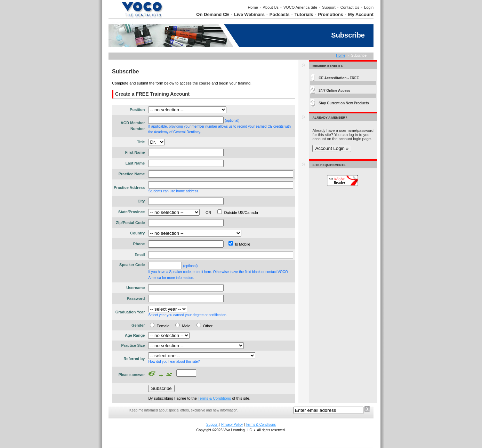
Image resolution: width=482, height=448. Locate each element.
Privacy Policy (232, 425)
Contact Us (350, 7)
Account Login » (332, 148)
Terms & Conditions (214, 398)
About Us (271, 7)
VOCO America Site (300, 7)
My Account (361, 14)
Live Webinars (249, 14)
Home (253, 7)
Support (329, 7)
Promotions (331, 14)
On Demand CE (213, 14)
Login (369, 7)
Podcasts (280, 14)
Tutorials (304, 14)
